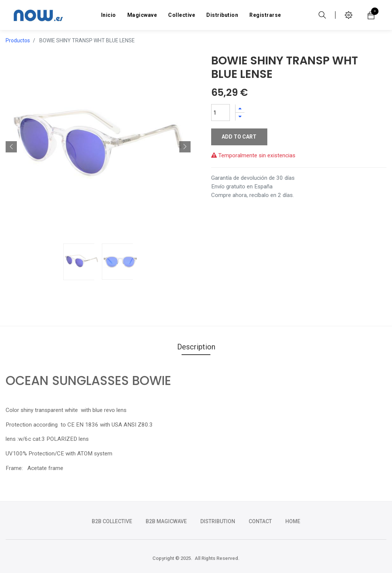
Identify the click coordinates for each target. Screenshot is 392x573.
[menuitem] (109, 15)
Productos (18, 40)
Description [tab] (196, 347)
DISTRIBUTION (218, 521)
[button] (11, 147)
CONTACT (260, 521)
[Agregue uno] (240, 108)
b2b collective (112, 521)
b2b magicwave (166, 521)
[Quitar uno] (240, 117)
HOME (293, 521)
